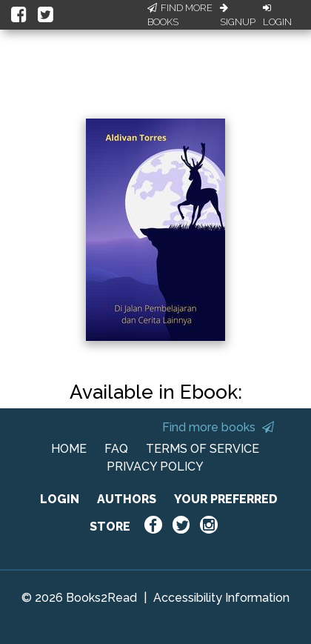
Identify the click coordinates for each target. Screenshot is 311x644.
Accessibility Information (221, 598)
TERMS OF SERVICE (203, 449)
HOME (69, 449)
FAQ (116, 449)
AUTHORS (127, 499)
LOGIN (60, 499)
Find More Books (180, 15)
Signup (238, 16)
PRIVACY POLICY (155, 467)
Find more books (218, 427)
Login (277, 16)
